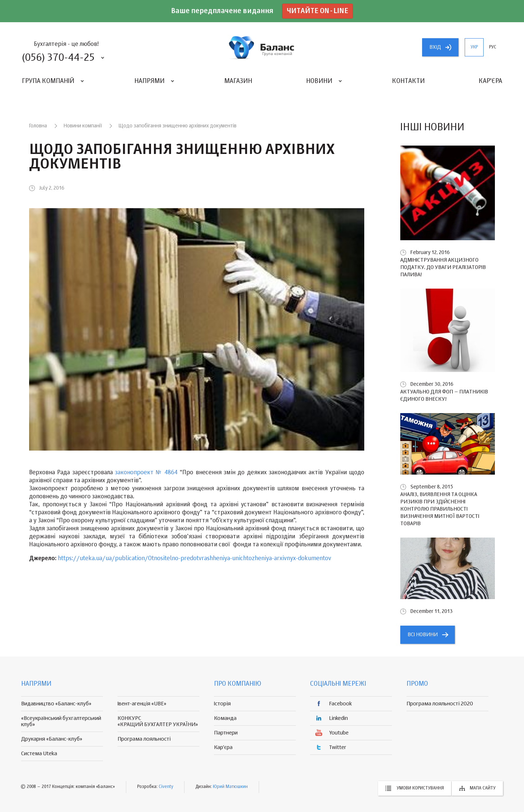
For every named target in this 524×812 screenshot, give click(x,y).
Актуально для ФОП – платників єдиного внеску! (444, 395)
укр (474, 47)
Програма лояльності (144, 739)
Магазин (238, 81)
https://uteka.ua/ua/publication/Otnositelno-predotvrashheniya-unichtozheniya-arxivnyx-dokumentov (194, 559)
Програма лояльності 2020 (440, 704)
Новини (319, 81)
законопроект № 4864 (146, 473)
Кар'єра (490, 81)
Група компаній (48, 81)
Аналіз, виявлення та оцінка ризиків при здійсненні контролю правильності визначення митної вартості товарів (440, 509)
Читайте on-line (317, 11)
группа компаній (262, 47)
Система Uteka (39, 754)
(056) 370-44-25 (58, 58)
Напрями (149, 81)
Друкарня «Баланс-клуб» (52, 739)
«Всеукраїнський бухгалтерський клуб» (61, 721)
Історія (222, 704)
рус (493, 47)
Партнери (226, 733)
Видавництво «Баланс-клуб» (56, 704)
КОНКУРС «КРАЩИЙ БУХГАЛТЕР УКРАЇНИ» (158, 721)
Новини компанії (83, 126)
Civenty (166, 787)
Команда (225, 718)
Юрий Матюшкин (230, 787)
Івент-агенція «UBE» (142, 704)
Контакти (408, 81)
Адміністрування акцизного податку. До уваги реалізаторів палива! (443, 267)
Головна (38, 126)
